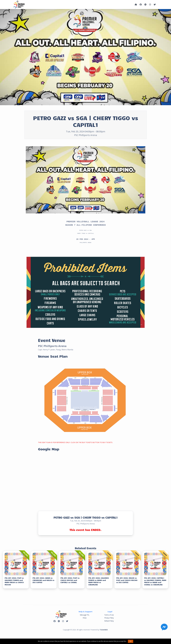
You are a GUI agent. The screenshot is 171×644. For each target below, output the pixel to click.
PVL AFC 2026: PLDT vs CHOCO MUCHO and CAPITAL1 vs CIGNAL (70, 580)
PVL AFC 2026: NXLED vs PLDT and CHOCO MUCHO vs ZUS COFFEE (127, 580)
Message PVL (85, 614)
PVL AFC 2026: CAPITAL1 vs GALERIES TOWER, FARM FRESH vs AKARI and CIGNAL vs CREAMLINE (155, 581)
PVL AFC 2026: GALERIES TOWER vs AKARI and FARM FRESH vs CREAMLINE (99, 581)
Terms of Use (109, 614)
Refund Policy (109, 620)
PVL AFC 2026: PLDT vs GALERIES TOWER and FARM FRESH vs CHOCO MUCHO (14, 581)
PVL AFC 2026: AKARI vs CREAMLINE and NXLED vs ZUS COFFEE (43, 580)
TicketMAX (104, 629)
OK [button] (131, 641)
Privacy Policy (109, 617)
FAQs (85, 617)
